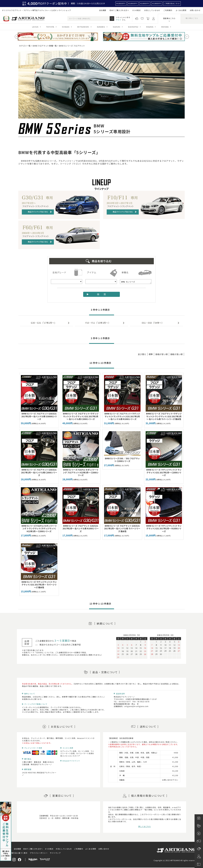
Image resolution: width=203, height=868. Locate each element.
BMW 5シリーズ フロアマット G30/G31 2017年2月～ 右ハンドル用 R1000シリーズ (81, 529)
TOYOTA (50, 27)
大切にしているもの (152, 10)
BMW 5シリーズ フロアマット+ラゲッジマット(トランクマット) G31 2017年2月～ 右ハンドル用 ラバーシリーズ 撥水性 (164, 416)
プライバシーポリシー (39, 853)
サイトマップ (55, 853)
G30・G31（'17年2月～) (43, 323)
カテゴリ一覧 (25, 46)
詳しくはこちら (144, 826)
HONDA (165, 27)
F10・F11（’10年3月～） (98, 323)
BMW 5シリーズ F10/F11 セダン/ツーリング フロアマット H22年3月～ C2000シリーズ (81, 472)
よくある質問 (181, 10)
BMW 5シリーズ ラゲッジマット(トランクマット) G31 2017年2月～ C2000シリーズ (164, 472)
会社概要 (103, 10)
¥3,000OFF (132, 3)
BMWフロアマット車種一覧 (45, 46)
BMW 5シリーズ (136, 282)
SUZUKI (117, 27)
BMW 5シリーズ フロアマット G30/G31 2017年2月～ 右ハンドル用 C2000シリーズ (39, 472)
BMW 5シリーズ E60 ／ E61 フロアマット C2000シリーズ (122, 460)
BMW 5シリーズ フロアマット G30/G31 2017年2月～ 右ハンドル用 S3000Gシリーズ (39, 416)
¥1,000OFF (156, 3)
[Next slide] (187, 37)
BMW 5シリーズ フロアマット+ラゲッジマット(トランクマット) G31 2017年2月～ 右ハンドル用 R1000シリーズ (122, 416)
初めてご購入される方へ (119, 10)
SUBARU (101, 27)
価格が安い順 (162, 354)
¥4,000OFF (120, 3)
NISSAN (66, 27)
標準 (151, 354)
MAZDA (150, 27)
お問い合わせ (195, 10)
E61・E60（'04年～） (153, 323)
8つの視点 (137, 10)
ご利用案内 (168, 10)
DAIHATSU (133, 27)
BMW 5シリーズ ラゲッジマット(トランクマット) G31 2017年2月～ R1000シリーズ (164, 529)
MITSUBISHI (83, 27)
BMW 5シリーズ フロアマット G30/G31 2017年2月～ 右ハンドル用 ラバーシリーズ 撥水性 (122, 529)
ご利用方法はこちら (172, 3)
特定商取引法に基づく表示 (17, 853)
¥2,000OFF (144, 3)
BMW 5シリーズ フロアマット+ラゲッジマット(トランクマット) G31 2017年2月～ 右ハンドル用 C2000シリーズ (81, 416)
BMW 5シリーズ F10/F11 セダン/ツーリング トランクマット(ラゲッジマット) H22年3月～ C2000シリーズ (39, 529)
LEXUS (35, 27)
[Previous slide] (17, 37)
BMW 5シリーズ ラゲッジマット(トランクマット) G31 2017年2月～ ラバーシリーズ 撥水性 (39, 585)
